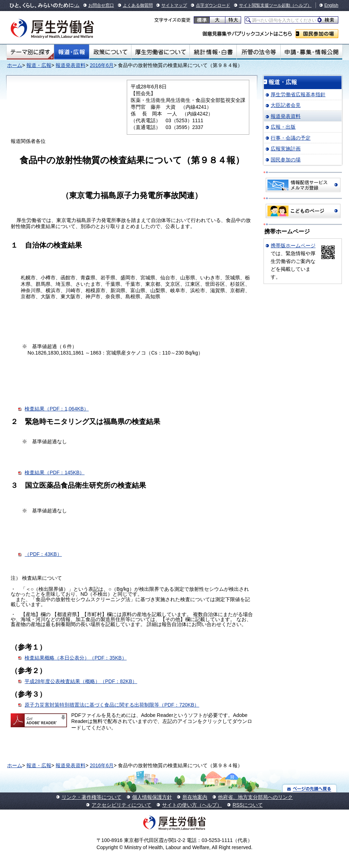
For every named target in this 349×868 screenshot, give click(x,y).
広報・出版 (283, 127)
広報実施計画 (286, 149)
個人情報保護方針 (152, 797)
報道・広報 (72, 52)
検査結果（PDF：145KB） (54, 472)
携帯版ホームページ (293, 246)
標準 (202, 20)
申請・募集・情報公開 (311, 52)
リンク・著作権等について (92, 797)
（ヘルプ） (301, 5)
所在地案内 (195, 797)
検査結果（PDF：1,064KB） (57, 409)
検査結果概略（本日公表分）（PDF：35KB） (75, 658)
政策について (110, 52)
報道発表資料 (71, 65)
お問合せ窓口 (101, 5)
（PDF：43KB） (43, 554)
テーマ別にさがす (30, 52)
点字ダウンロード (213, 5)
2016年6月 (102, 65)
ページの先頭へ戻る (310, 788)
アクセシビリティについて (121, 805)
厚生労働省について (161, 52)
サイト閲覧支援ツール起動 (265, 5)
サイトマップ (174, 5)
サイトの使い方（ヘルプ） (192, 805)
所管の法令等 (258, 52)
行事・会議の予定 (291, 138)
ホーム (15, 65)
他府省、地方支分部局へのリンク (255, 797)
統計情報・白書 (213, 52)
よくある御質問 (138, 5)
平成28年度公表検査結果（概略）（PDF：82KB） (81, 681)
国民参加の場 (317, 34)
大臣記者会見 (286, 105)
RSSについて (248, 805)
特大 (233, 20)
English (331, 5)
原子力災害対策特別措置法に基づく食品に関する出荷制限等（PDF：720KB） (112, 705)
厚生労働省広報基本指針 (298, 94)
